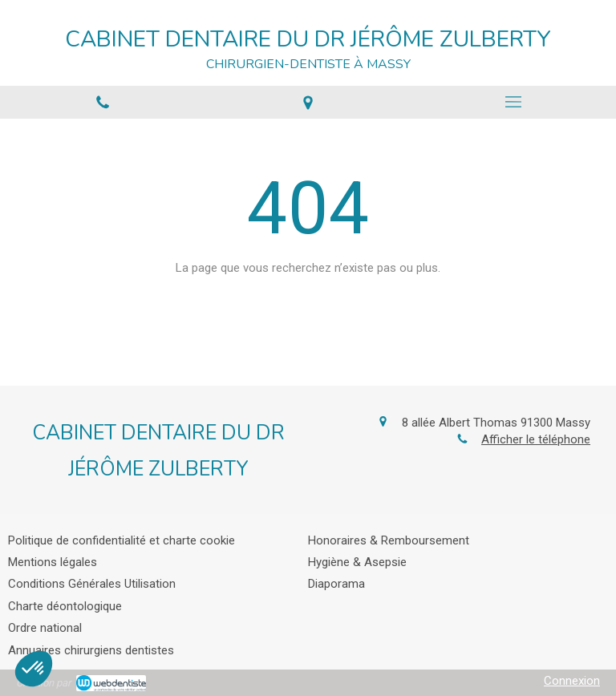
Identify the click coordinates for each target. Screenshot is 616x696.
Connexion (572, 681)
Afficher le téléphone (536, 439)
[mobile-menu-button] (513, 102)
